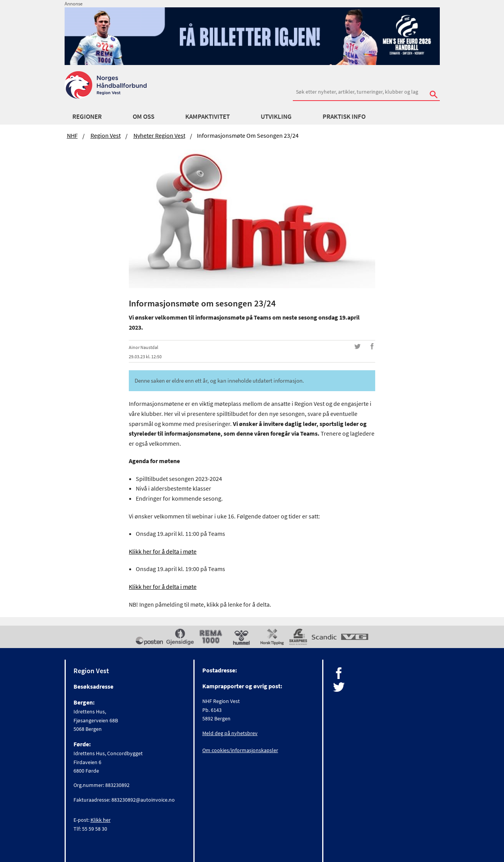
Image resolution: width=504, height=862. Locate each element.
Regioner (87, 116)
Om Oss (144, 116)
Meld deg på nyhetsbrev (230, 733)
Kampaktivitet (208, 116)
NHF (72, 135)
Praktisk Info (344, 116)
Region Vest (106, 135)
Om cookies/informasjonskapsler (240, 750)
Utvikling (276, 116)
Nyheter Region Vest (159, 135)
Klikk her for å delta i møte (163, 551)
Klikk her (101, 820)
